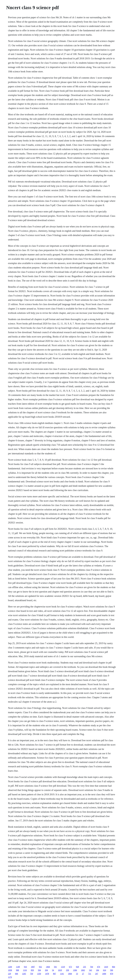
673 (70, 967)
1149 (18, 967)
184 (97, 970)
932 (40, 967)
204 (46, 970)
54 (53, 970)
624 (105, 970)
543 (90, 970)
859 (32, 970)
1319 (63, 967)
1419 (106, 967)
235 (85, 967)
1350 (39, 974)
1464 (48, 967)
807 (54, 974)
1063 (83, 970)
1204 (10, 967)
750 (31, 974)
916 (25, 967)
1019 (60, 970)
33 (77, 974)
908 (17, 970)
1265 (24, 974)
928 (77, 967)
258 (67, 970)
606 (16, 974)
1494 (104, 974)
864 (114, 967)
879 (112, 974)
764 (92, 967)
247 (97, 974)
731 (90, 974)
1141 (62, 974)
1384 (75, 970)
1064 (70, 974)
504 (39, 970)
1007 (33, 967)
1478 (47, 974)
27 (83, 974)
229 (9, 974)
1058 (10, 970)
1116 (25, 970)
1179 (10, 977)
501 (55, 967)
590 (112, 970)
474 (99, 967)
